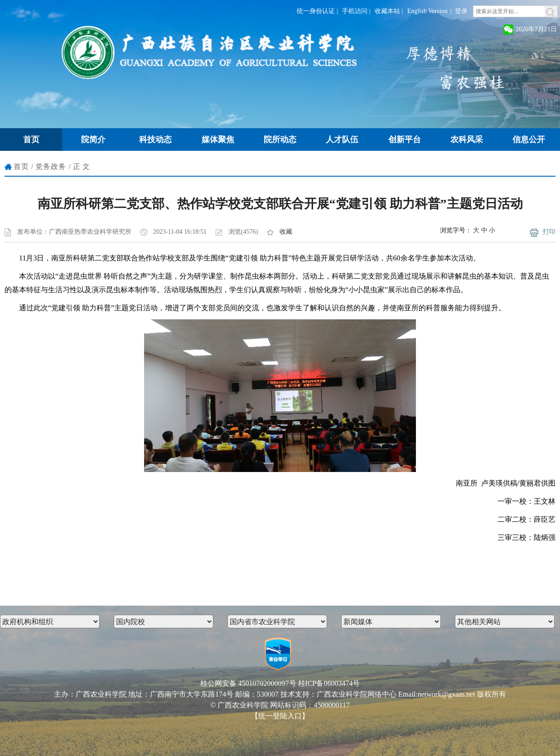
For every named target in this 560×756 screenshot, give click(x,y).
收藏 (286, 232)
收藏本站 (387, 11)
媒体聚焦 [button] (218, 140)
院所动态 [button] (280, 140)
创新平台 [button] (405, 140)
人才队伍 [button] (342, 140)
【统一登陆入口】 (280, 716)
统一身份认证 (316, 11)
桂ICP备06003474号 (329, 683)
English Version (427, 11)
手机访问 (355, 11)
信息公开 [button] (529, 140)
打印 (549, 232)
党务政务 (51, 166)
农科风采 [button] (467, 140)
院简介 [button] (93, 140)
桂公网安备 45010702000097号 (248, 683)
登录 (461, 11)
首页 (21, 166)
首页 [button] (31, 140)
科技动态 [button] (155, 140)
